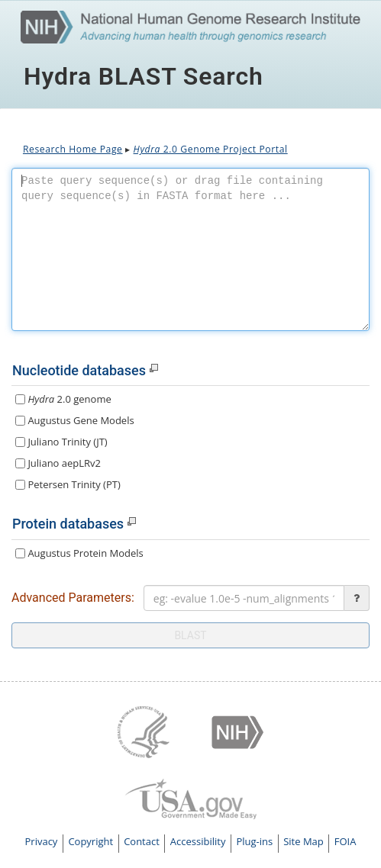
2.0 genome (63, 399)
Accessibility (198, 841)
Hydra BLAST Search (144, 76)
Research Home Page (73, 149)
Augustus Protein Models (79, 553)
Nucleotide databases (79, 370)
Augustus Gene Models (75, 420)
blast (190, 635)
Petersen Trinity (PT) (68, 484)
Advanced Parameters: (73, 598)
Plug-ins (254, 841)
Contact (142, 841)
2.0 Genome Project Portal (211, 149)
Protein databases (68, 524)
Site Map (304, 841)
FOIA (345, 841)
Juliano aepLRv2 (58, 463)
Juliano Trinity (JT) (61, 442)
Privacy (42, 841)
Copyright (90, 841)
